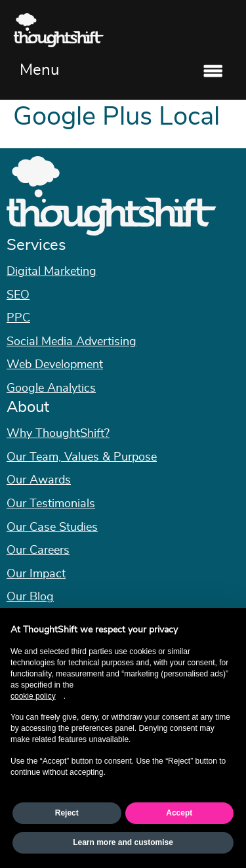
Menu (39, 70)
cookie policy (33, 696)
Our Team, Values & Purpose (82, 457)
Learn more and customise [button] (123, 842)
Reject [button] (67, 813)
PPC (18, 318)
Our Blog (30, 597)
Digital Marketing (51, 272)
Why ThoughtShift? (58, 434)
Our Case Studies (52, 527)
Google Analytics (51, 388)
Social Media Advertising (72, 342)
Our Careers (38, 550)
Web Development (55, 365)
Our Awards (39, 480)
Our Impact (36, 574)
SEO (18, 295)
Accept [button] (179, 813)
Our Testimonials (51, 504)
